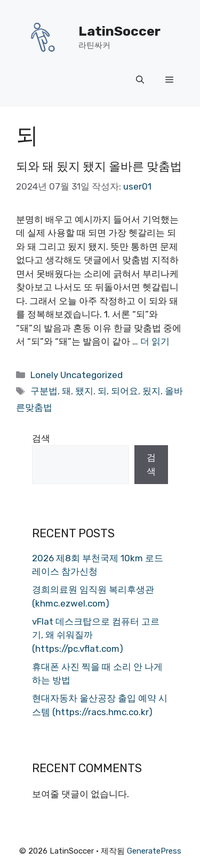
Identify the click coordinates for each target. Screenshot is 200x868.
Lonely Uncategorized (77, 375)
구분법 (44, 391)
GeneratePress (154, 851)
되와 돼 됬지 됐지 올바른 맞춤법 (99, 166)
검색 (41, 438)
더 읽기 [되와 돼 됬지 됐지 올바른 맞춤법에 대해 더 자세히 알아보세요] (155, 341)
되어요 (125, 391)
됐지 (84, 391)
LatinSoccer (119, 31)
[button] (140, 80)
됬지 (151, 391)
